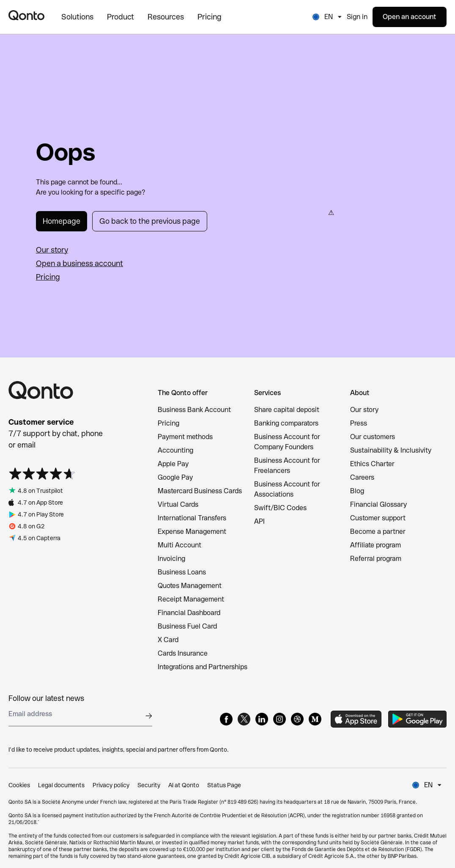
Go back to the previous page (150, 221)
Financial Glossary (378, 504)
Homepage (62, 221)
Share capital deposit (287, 410)
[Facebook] (226, 719)
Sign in (357, 17)
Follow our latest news (46, 698)
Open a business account (79, 263)
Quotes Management (190, 586)
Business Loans (182, 572)
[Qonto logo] (26, 15)
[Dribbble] (297, 719)
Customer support (378, 518)
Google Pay (175, 477)
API (259, 521)
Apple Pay (173, 464)
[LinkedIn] (262, 719)
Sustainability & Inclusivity (391, 450)
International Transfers (192, 518)
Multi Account (180, 545)
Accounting (175, 450)
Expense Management (192, 532)
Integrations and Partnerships (203, 667)
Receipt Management (191, 599)
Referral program (376, 559)
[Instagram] (280, 719)
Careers (362, 477)
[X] (244, 719)
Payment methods (185, 437)
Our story (52, 250)
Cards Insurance (183, 653)
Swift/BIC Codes (280, 508)
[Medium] (315, 719)
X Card (168, 640)
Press (359, 423)
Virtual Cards (178, 504)
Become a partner (378, 532)
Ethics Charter (372, 464)
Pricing (48, 277)
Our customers (373, 437)
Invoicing (171, 559)
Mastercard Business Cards (200, 491)
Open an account (410, 17)
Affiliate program (376, 545)
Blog (357, 491)
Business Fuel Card (187, 626)
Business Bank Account (194, 410)
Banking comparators (286, 423)
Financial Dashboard (189, 613)
